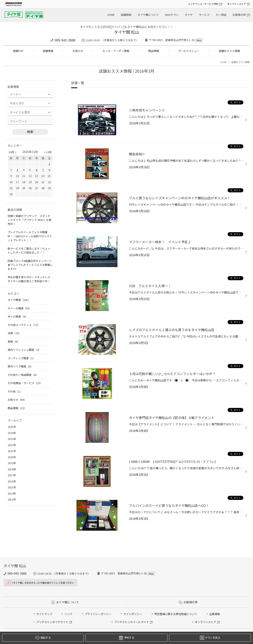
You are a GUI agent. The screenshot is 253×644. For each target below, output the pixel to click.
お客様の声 (239, 15)
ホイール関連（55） (20, 308)
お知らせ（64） (17, 400)
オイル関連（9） (18, 316)
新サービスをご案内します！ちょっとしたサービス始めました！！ (29, 251)
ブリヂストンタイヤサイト (52, 622)
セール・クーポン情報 (116, 51)
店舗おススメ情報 (229, 51)
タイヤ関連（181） (19, 300)
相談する (43, 638)
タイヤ (189, 15)
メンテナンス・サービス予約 (203, 4)
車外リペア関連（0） (20, 366)
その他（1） (15, 391)
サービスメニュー (189, 51)
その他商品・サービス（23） (25, 383)
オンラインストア (236, 4)
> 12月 (48, 152)
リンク (68, 614)
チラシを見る (210, 638)
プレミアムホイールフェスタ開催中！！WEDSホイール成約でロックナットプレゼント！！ (30, 236)
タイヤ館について (148, 15)
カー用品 (221, 15)
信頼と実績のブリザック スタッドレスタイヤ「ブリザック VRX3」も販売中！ (30, 220)
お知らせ (78, 51)
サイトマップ (44, 614)
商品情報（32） (17, 408)
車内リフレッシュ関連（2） (24, 350)
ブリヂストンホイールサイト (132, 622)
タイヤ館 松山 (127, 32)
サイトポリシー (133, 614)
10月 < (13, 152)
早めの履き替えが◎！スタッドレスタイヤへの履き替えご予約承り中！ (29, 279)
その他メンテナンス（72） (24, 325)
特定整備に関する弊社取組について (176, 614)
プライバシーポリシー (98, 614)
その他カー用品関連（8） (23, 375)
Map (199, 40)
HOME (111, 15)
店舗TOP (18, 51)
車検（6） (14, 342)
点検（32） (14, 333)
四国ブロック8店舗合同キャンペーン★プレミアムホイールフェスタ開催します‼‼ (30, 265)
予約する (126, 638)
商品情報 (154, 51)
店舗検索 (126, 15)
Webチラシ (172, 15)
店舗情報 (48, 51)
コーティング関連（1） (22, 358)
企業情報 (214, 614)
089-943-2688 (65, 40)
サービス (204, 15)
